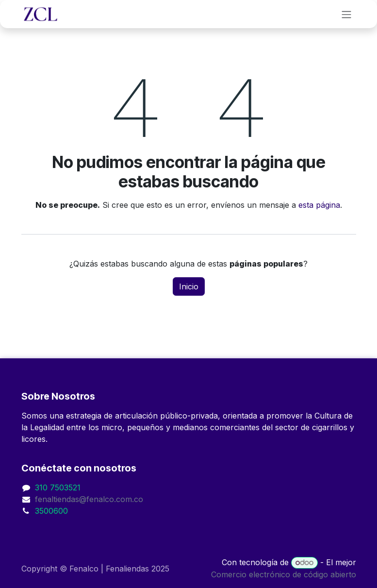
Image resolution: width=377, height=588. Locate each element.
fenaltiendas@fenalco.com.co (89, 499)
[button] (189, 549)
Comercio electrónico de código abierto (284, 574)
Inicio (189, 286)
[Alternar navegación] (346, 14)
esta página (319, 205)
